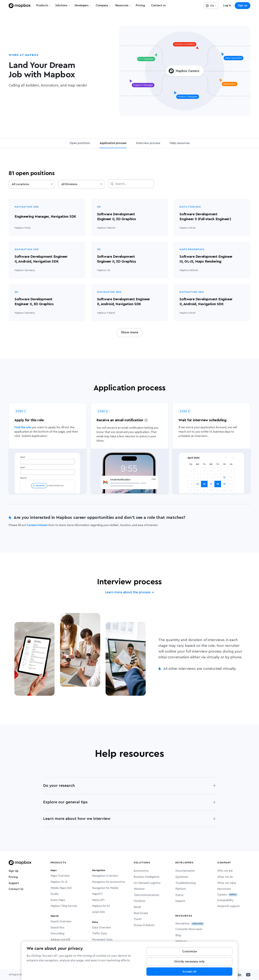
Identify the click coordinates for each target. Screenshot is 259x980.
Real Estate (141, 913)
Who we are (225, 871)
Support (14, 883)
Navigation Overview (105, 876)
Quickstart (182, 877)
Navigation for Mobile (105, 888)
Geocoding (57, 934)
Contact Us (16, 889)
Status (179, 895)
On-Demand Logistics (147, 883)
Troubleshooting (185, 883)
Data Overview (102, 928)
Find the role (23, 427)
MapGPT (97, 894)
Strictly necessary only (189, 964)
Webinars (181, 941)
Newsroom (224, 889)
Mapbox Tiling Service (64, 906)
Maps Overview (60, 876)
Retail (137, 907)
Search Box (57, 928)
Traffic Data (99, 934)
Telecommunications (146, 895)
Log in (227, 5)
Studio (54, 894)
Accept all (189, 974)
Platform (181, 889)
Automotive (141, 871)
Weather (139, 889)
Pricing (13, 877)
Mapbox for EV (101, 906)
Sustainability (225, 900)
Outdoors (140, 901)
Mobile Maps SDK (61, 888)
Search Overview (61, 922)
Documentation (185, 871)
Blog (178, 935)
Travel (137, 919)
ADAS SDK (99, 912)
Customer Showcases (189, 929)
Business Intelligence (146, 877)
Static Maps (58, 900)
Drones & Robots (144, 925)
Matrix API (98, 900)
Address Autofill (60, 940)
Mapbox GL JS (59, 882)
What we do (225, 877)
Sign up (243, 5)
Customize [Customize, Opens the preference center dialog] (189, 954)
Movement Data (102, 940)
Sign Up (13, 871)
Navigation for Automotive (109, 882)
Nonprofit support (229, 906)
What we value (227, 883)
